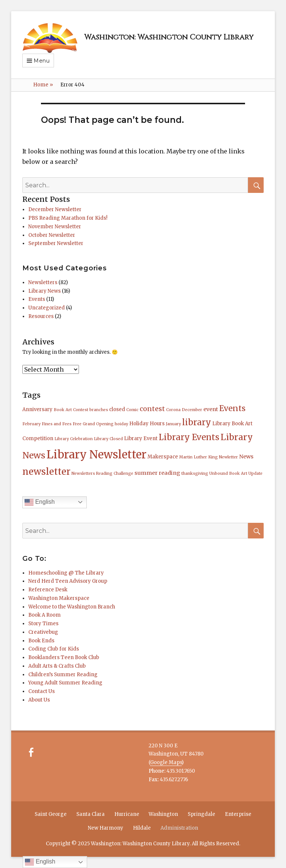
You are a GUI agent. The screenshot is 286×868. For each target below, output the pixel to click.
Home (43, 85)
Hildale (142, 828)
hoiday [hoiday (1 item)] (121, 424)
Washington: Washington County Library (169, 37)
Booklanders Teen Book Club (64, 657)
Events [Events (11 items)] (232, 408)
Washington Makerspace (59, 598)
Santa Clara (90, 814)
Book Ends (41, 641)
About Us (39, 700)
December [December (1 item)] (192, 410)
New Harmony (106, 828)
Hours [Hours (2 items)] (157, 424)
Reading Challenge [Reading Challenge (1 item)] (115, 473)
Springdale (201, 814)
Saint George (51, 814)
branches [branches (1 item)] (99, 410)
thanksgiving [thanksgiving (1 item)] (195, 473)
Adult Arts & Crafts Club (57, 666)
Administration (179, 828)
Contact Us (42, 691)
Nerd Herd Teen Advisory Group (68, 581)
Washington (163, 814)
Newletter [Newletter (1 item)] (228, 457)
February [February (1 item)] (31, 424)
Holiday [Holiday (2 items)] (139, 424)
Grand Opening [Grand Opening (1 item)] (98, 424)
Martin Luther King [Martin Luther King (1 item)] (198, 457)
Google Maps (166, 762)
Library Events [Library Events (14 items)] (189, 437)
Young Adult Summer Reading (65, 683)
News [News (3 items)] (246, 457)
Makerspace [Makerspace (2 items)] (163, 457)
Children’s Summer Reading (63, 675)
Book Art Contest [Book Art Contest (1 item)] (71, 410)
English (40, 502)
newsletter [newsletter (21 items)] (46, 472)
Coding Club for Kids (54, 649)
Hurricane (127, 814)
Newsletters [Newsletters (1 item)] (83, 473)
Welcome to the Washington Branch (72, 607)
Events (37, 299)
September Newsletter (56, 243)
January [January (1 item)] (173, 424)
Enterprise (238, 814)
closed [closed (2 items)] (117, 409)
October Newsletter (52, 235)
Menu (42, 61)
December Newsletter (55, 209)
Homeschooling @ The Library (66, 573)
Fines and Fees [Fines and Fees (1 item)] (57, 424)
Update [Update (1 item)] (255, 473)
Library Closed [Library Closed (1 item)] (108, 439)
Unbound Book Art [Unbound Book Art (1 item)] (228, 473)
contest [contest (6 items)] (152, 409)
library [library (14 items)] (197, 422)
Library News (45, 291)
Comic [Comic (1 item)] (132, 410)
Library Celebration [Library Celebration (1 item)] (74, 439)
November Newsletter (55, 227)
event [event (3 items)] (211, 409)
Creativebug (43, 632)
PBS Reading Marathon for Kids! (68, 218)
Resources (41, 316)
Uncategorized (47, 308)
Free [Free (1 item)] (77, 424)
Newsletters (43, 282)
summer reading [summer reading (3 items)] (157, 473)
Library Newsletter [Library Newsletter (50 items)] (96, 454)
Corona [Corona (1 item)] (173, 410)
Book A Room (45, 615)
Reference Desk (48, 590)
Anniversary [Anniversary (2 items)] (37, 409)
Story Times (43, 624)
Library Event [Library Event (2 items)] (141, 438)
